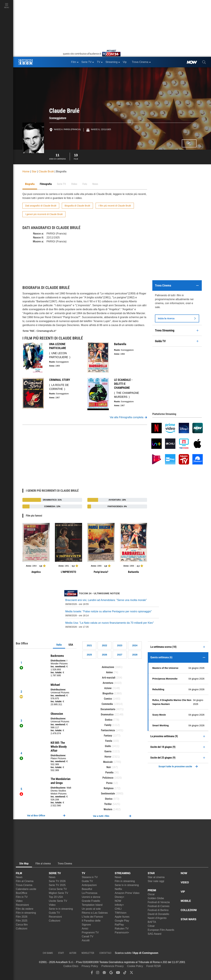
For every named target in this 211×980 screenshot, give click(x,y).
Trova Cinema (24, 885)
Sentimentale (108, 794)
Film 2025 (22, 921)
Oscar (151, 894)
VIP (183, 892)
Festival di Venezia (159, 902)
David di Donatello (158, 914)
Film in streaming (26, 913)
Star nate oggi (156, 881)
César (151, 926)
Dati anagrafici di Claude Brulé (41, 206)
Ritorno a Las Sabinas (95, 913)
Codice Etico (71, 966)
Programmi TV (90, 932)
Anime (109, 672)
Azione (108, 688)
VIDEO (185, 882)
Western (108, 809)
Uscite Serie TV (58, 901)
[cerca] (204, 62)
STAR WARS (188, 919)
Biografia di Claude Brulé (77, 206)
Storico (109, 799)
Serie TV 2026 (57, 881)
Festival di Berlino (158, 910)
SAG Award (154, 934)
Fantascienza (108, 730)
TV (83, 873)
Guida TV (54, 913)
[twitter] (131, 973)
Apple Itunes (122, 917)
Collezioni (22, 929)
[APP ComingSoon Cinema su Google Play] (193, 953)
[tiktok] (125, 973)
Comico (108, 699)
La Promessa (90, 893)
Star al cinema (156, 877)
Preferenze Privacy (113, 966)
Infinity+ (119, 905)
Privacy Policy (90, 966)
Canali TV (88, 936)
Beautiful (87, 889)
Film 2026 (22, 917)
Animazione (108, 667)
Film (76, 156)
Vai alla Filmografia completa (128, 417)
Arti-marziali (109, 678)
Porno (109, 783)
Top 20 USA (56, 897)
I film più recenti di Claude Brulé (115, 206)
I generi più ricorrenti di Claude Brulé (44, 214)
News (19, 877)
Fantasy (108, 736)
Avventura (108, 683)
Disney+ (120, 897)
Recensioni (22, 905)
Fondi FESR (154, 966)
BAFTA (152, 922)
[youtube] (118, 973)
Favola (109, 741)
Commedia (107, 704)
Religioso (109, 788)
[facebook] (92, 973)
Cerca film (22, 925)
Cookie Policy (135, 966)
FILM (19, 873)
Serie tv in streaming (61, 909)
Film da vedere (25, 909)
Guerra (108, 751)
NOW (118, 901)
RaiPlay (119, 925)
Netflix (118, 889)
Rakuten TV (122, 929)
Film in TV (22, 897)
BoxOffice (22, 893)
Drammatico (107, 715)
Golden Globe (156, 898)
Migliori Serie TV (58, 893)
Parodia (109, 772)
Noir (109, 767)
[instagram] (98, 973)
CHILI (118, 909)
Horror (108, 757)
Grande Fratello (91, 901)
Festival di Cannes (159, 906)
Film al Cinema (25, 881)
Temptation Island (92, 905)
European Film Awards (161, 930)
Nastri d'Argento (157, 918)
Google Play (122, 921)
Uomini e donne (91, 897)
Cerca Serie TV (58, 889)
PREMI (152, 890)
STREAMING (123, 873)
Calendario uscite (26, 889)
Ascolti (86, 940)
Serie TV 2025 (57, 885)
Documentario (108, 709)
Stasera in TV (90, 877)
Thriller (108, 804)
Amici (85, 929)
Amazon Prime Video (127, 893)
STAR (151, 873)
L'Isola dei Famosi (92, 917)
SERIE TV (55, 873)
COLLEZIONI (189, 910)
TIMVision (121, 913)
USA (71, 645)
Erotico (109, 720)
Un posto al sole (91, 909)
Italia (59, 645)
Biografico (108, 693)
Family (108, 725)
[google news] (104, 973)
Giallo (108, 746)
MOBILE (186, 901)
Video (19, 901)
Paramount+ (122, 932)
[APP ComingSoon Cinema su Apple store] (170, 953)
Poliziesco (108, 778)
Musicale (108, 762)
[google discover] (111, 973)
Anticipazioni (89, 885)
